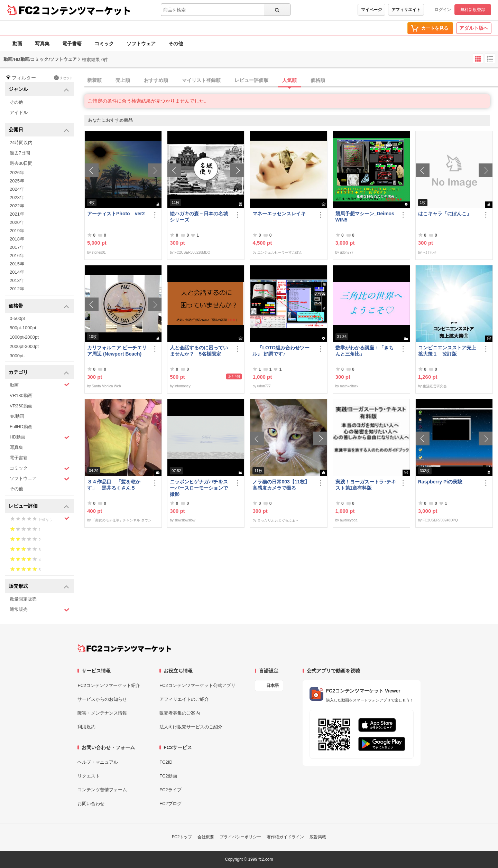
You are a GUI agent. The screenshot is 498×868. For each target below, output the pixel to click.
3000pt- (17, 356)
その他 (176, 44)
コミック (104, 44)
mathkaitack (349, 386)
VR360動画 (21, 406)
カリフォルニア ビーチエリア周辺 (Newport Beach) (117, 351)
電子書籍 (72, 44)
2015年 (17, 264)
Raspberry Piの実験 (440, 482)
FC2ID (166, 762)
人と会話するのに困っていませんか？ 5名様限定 (199, 351)
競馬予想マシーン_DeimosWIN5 (365, 217)
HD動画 (40, 437)
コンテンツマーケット (86, 10)
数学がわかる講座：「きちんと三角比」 (365, 351)
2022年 (17, 206)
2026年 (17, 173)
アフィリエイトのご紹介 (184, 699)
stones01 (99, 252)
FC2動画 (168, 776)
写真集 (42, 44)
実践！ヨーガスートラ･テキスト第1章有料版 (366, 485)
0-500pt (17, 318)
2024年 (17, 189)
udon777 (347, 252)
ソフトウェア (141, 44)
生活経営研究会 (435, 386)
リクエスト (89, 776)
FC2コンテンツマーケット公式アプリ (197, 685)
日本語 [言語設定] (273, 686)
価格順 (318, 80)
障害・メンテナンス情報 (102, 713)
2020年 (17, 222)
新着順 (94, 80)
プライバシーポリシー (240, 837)
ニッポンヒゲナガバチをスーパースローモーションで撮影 (199, 488)
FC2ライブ (170, 790)
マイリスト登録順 (201, 80)
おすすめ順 (156, 80)
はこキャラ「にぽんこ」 (445, 214)
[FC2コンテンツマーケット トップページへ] (124, 648)
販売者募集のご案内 (180, 713)
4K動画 (17, 416)
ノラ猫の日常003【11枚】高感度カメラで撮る (281, 485)
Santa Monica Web (106, 386)
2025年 (17, 181)
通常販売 (40, 610)
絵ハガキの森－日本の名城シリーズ (199, 217)
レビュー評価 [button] (39, 506)
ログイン (443, 10)
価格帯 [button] (39, 306)
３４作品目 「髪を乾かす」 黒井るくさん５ (114, 485)
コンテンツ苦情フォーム (102, 790)
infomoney (183, 386)
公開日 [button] (39, 130)
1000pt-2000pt (24, 337)
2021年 (17, 214)
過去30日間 (21, 163)
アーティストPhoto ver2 (116, 214)
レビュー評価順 (251, 80)
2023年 (17, 197)
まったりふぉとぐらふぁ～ (278, 520)
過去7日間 (20, 153)
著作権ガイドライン (285, 837)
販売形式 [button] (39, 587)
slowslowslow (185, 520)
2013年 (17, 280)
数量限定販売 (23, 599)
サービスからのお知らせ (102, 699)
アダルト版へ (474, 28)
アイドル (19, 112)
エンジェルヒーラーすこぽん (280, 252)
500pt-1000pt (23, 328)
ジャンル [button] (39, 90)
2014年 (17, 272)
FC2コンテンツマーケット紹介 (109, 685)
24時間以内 (21, 143)
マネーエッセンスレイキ (279, 214)
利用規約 (86, 727)
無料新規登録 (473, 10)
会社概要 (206, 837)
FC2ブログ (170, 804)
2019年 (17, 231)
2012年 (17, 289)
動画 (17, 44)
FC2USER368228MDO (192, 252)
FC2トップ (182, 837)
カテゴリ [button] (39, 373)
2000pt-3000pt (24, 346)
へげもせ (430, 252)
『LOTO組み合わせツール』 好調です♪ (281, 351)
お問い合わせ (91, 804)
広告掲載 (318, 837)
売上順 (123, 80)
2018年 (17, 239)
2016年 (17, 256)
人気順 (289, 80)
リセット (63, 78)
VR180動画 (21, 395)
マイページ (371, 10)
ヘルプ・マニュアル (98, 762)
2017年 (17, 247)
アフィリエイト (406, 10)
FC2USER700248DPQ (440, 520)
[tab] (291, 81)
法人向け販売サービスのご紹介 (191, 727)
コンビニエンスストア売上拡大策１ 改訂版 (447, 351)
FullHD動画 (21, 427)
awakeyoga (349, 520)
